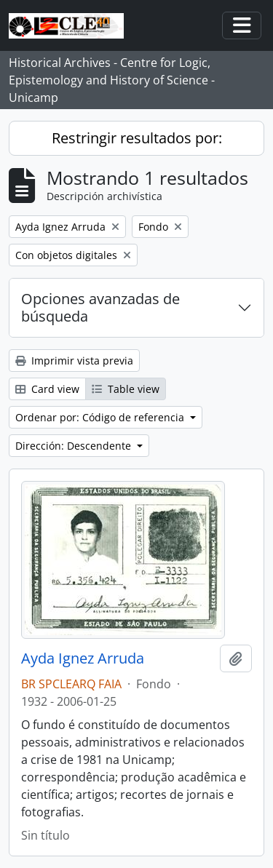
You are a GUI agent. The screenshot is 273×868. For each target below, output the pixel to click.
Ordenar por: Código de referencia (101, 417)
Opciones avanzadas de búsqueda (100, 307)
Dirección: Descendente (75, 446)
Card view (47, 389)
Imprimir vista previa (74, 361)
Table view (126, 389)
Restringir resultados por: (137, 138)
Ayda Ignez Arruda (83, 658)
